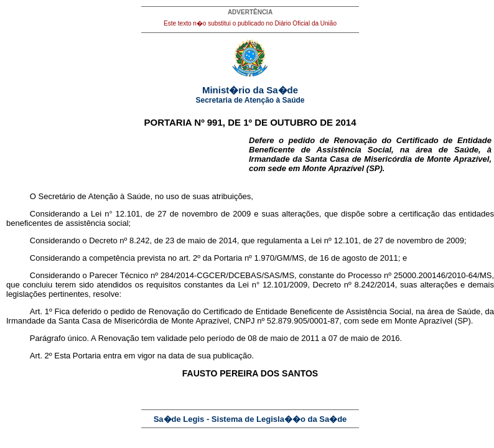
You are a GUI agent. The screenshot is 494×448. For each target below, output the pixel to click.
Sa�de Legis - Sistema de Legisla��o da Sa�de (250, 419)
